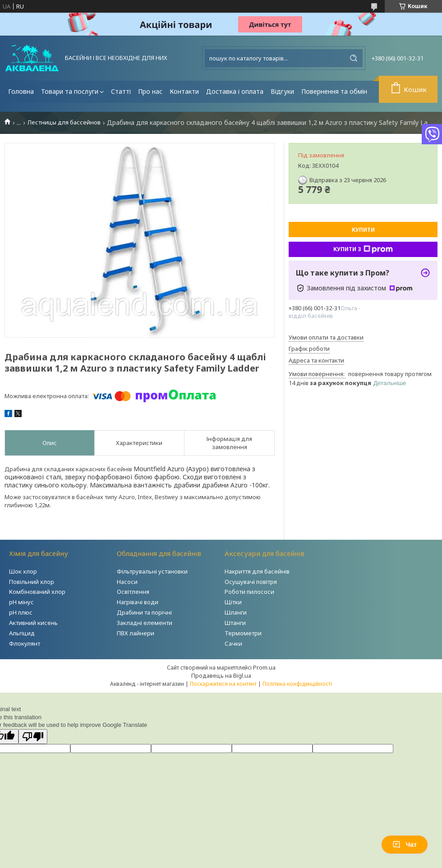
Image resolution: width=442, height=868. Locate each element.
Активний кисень (33, 623)
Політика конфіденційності (297, 684)
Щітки (233, 602)
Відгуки (282, 91)
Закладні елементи (145, 623)
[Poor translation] (33, 737)
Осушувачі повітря (251, 582)
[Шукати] (354, 58)
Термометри (243, 633)
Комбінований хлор (37, 592)
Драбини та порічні (144, 612)
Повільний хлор (32, 582)
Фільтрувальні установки (152, 571)
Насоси (127, 582)
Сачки (233, 643)
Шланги (236, 612)
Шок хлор (23, 571)
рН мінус (21, 602)
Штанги (235, 623)
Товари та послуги (70, 91)
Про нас (150, 91)
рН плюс (21, 612)
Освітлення (133, 592)
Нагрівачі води (138, 602)
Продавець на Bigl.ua (221, 675)
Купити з (363, 249)
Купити (363, 230)
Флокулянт (25, 643)
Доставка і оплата (235, 91)
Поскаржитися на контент (223, 684)
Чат (405, 845)
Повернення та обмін (334, 91)
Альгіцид (22, 633)
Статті (121, 91)
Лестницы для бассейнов (64, 122)
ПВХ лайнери (136, 633)
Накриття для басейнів (257, 571)
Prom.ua (264, 667)
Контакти (184, 91)
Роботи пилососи (249, 592)
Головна (21, 91)
